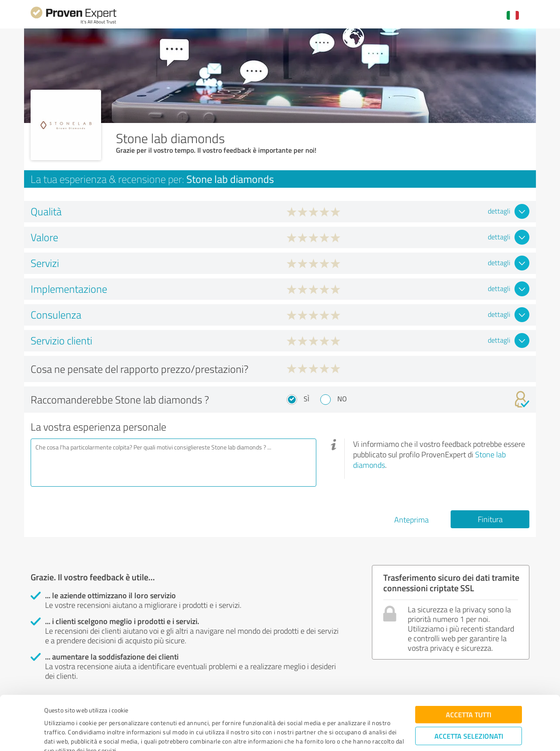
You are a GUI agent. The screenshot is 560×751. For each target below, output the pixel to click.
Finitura (490, 519)
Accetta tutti (469, 674)
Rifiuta (469, 723)
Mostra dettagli (337, 735)
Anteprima (411, 519)
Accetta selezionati (469, 696)
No (342, 399)
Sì (306, 399)
